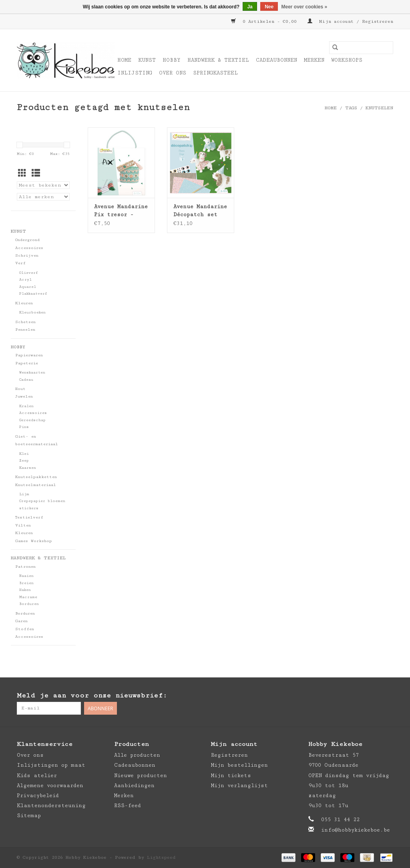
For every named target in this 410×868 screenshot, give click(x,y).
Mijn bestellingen (239, 765)
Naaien (26, 576)
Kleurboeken (32, 312)
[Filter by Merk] (43, 197)
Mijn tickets (231, 776)
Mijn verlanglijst (239, 786)
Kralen (26, 406)
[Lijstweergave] (36, 174)
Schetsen (25, 322)
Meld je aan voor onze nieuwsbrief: (92, 695)
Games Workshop (34, 541)
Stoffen (25, 629)
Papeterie (27, 363)
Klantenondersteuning (51, 806)
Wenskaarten (32, 373)
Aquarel (28, 287)
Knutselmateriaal (36, 485)
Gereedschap (32, 420)
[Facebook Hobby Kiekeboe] (355, 696)
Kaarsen (28, 468)
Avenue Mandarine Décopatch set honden (200, 211)
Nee (269, 7)
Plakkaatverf (33, 294)
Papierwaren (29, 355)
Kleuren (24, 303)
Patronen (25, 567)
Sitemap (29, 816)
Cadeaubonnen (276, 60)
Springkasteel (215, 73)
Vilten (23, 525)
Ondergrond (27, 240)
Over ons (173, 73)
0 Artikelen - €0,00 (265, 21)
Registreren (229, 755)
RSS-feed (128, 806)
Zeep (24, 461)
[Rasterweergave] (22, 174)
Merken (314, 60)
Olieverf (29, 273)
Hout (20, 389)
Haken (25, 590)
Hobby (172, 60)
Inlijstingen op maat (51, 765)
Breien (26, 583)
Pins (24, 427)
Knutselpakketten (36, 477)
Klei (24, 454)
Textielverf (29, 517)
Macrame (28, 597)
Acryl (25, 280)
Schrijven (27, 255)
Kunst (147, 60)
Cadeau (26, 380)
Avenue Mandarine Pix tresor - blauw (121, 211)
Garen (21, 621)
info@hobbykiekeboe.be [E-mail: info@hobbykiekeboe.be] (356, 830)
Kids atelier (37, 776)
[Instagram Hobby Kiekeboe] (387, 696)
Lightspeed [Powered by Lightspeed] (161, 857)
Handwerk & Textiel (218, 60)
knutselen (379, 108)
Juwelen (24, 396)
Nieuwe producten (141, 776)
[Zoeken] (361, 48)
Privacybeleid (38, 796)
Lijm (24, 494)
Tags (351, 108)
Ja (250, 7)
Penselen (25, 330)
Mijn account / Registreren (350, 21)
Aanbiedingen (134, 786)
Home (124, 60)
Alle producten (137, 755)
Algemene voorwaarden (50, 786)
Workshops (347, 60)
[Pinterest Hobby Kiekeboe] (371, 696)
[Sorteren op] (43, 185)
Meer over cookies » (304, 7)
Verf (20, 263)
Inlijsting (135, 73)
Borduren (29, 604)
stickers (29, 508)
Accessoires (29, 248)
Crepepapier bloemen (42, 501)
